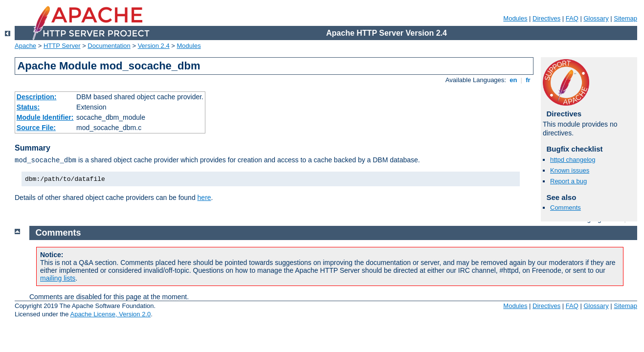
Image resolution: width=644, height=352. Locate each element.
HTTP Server (62, 46)
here (204, 198)
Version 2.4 (154, 46)
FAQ (572, 18)
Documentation (109, 46)
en (513, 80)
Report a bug (568, 181)
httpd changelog (573, 160)
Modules (515, 18)
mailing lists (58, 278)
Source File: (36, 128)
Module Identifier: (45, 117)
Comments (566, 208)
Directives (546, 18)
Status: (28, 107)
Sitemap (625, 18)
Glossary (596, 18)
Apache (25, 46)
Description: (37, 97)
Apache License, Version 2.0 (110, 314)
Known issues (570, 170)
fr (528, 80)
